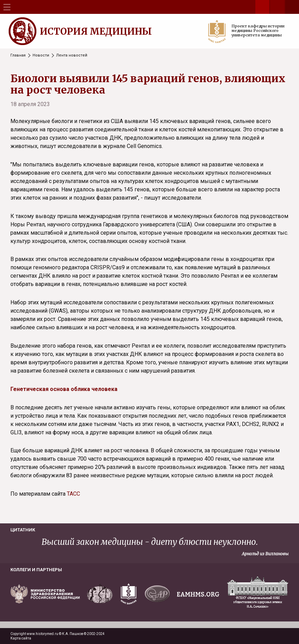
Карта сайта (21, 638)
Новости (41, 55)
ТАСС (73, 494)
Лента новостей (72, 55)
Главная (18, 55)
